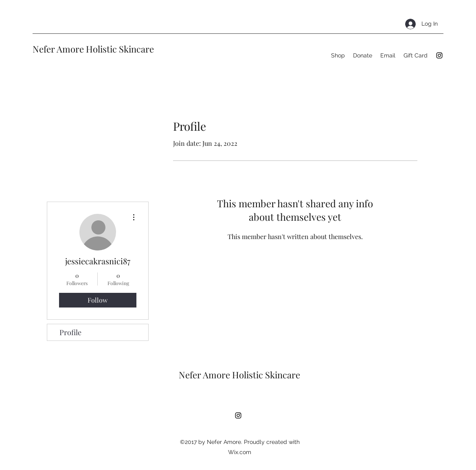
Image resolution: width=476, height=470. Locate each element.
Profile (70, 332)
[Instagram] (439, 55)
